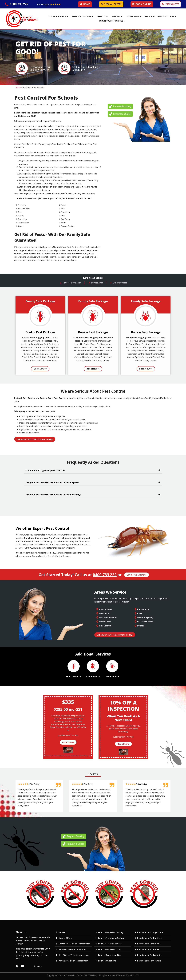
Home (18, 88)
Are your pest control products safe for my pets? (53, 482)
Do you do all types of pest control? (45, 470)
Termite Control (74, 676)
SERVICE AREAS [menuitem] (133, 16)
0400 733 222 (105, 575)
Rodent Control (93, 676)
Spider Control (112, 676)
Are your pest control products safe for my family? (53, 495)
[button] (67, 17)
